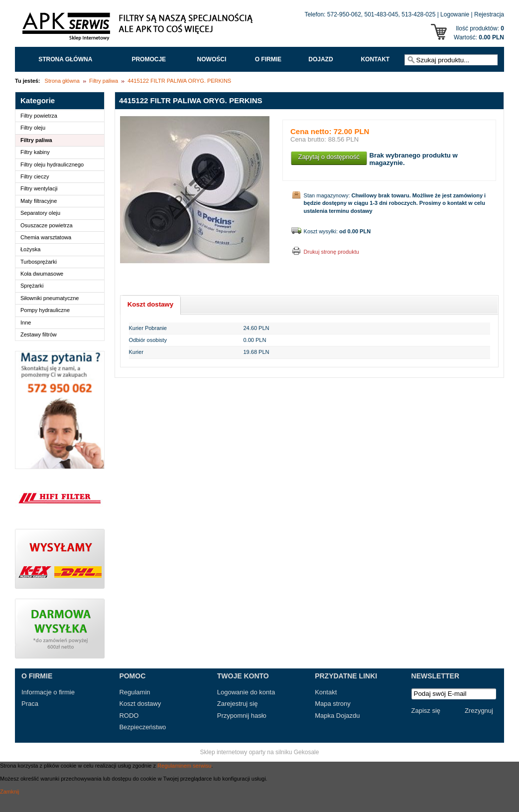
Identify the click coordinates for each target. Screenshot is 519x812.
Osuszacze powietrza (47, 225)
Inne (26, 323)
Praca (30, 704)
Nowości (212, 59)
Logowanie (455, 14)
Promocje (149, 59)
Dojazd (321, 59)
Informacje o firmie (48, 692)
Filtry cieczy (35, 176)
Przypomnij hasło (242, 716)
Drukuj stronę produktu (331, 252)
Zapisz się (426, 711)
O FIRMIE (268, 59)
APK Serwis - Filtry (139, 29)
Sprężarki (32, 286)
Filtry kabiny (35, 152)
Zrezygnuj (479, 711)
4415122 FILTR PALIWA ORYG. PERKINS (179, 81)
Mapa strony (333, 704)
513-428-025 (418, 14)
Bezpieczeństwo (142, 727)
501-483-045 (382, 14)
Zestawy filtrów (39, 334)
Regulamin (134, 692)
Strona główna (65, 59)
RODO (129, 716)
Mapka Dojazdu (337, 716)
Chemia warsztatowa (46, 237)
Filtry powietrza (39, 116)
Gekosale (307, 752)
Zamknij (10, 792)
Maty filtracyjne (39, 201)
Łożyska (30, 249)
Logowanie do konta (246, 692)
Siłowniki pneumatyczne (50, 298)
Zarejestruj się (238, 704)
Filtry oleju (33, 128)
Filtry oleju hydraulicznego (52, 164)
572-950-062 (344, 14)
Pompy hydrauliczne (45, 310)
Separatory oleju (40, 213)
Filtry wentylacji (39, 188)
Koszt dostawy (140, 704)
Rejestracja (489, 14)
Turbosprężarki (39, 262)
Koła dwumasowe (42, 274)
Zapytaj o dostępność (329, 157)
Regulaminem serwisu (184, 766)
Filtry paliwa (104, 81)
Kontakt (375, 59)
